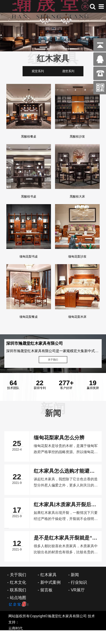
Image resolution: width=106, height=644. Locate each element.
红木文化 (18, 582)
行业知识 (79, 582)
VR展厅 (78, 590)
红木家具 (48, 575)
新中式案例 (50, 582)
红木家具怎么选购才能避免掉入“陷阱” (64, 632)
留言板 (46, 590)
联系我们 (18, 590)
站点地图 (18, 598)
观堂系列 (38, 71)
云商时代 (15, 628)
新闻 (75, 575)
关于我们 (53, 360)
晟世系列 (68, 71)
